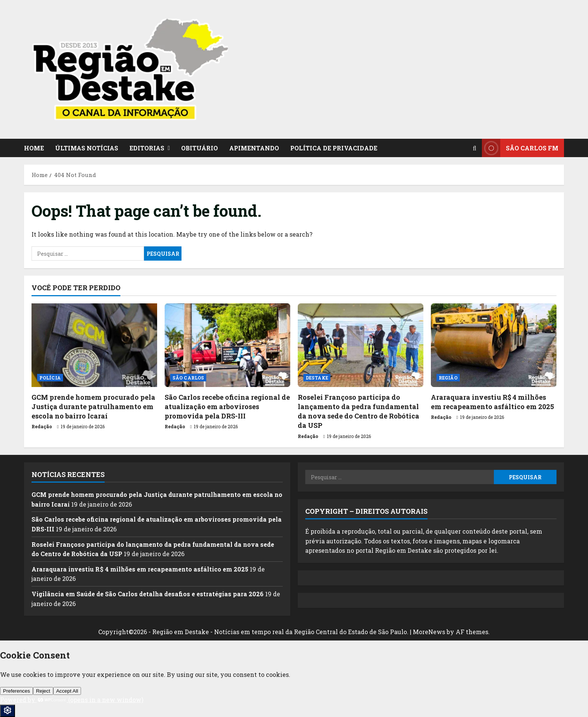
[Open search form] (475, 148)
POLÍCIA (50, 378)
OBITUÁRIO (199, 148)
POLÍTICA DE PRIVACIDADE (334, 148)
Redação (42, 426)
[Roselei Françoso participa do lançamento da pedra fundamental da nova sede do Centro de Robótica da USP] (361, 345)
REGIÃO (448, 378)
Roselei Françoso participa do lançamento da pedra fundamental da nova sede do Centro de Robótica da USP (358, 411)
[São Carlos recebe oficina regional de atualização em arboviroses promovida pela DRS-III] (227, 345)
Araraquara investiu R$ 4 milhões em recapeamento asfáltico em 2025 (492, 402)
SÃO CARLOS (188, 378)
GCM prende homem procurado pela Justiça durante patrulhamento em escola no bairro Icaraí (93, 406)
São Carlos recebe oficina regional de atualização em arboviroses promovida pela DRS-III (227, 406)
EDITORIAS (147, 148)
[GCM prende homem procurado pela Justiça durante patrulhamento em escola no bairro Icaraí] (94, 345)
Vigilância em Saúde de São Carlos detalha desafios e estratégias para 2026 (148, 594)
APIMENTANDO (254, 148)
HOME (34, 148)
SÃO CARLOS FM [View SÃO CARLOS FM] (520, 148)
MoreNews (429, 632)
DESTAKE (317, 378)
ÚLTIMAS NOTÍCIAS (87, 148)
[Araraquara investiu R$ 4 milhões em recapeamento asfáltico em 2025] (494, 345)
